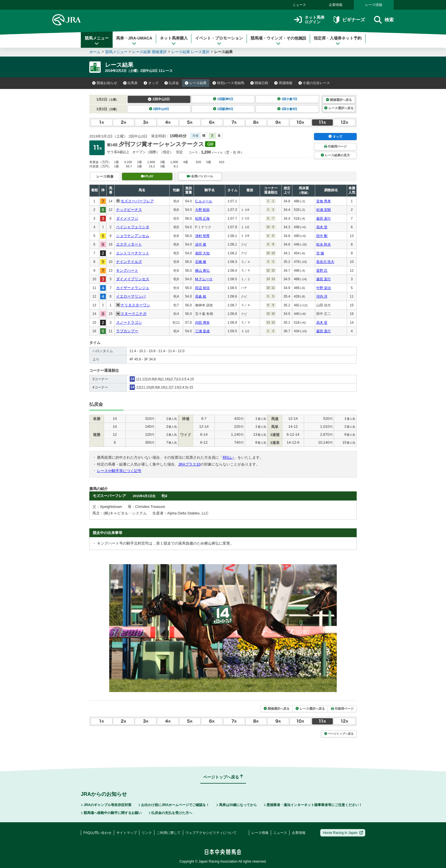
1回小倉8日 (287, 109)
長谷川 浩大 (325, 262)
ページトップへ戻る (339, 734)
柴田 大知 (202, 253)
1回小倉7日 (287, 99)
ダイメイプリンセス (133, 279)
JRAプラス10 (189, 464)
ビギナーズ (349, 20)
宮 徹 (320, 253)
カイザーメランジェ (133, 288)
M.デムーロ (204, 279)
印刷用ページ (335, 146)
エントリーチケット (133, 253)
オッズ (151, 83)
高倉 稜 (201, 296)
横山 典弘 (202, 271)
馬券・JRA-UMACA (134, 41)
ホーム (95, 52)
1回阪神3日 (223, 99)
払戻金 (172, 83)
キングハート (127, 270)
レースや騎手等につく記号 (119, 471)
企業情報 (336, 5)
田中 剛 (322, 236)
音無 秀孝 (324, 201)
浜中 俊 (201, 244)
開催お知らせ (105, 83)
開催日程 (259, 83)
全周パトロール (200, 176)
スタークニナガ (134, 314)
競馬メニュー (97, 41)
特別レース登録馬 (228, 83)
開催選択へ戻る (339, 100)
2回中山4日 (159, 109)
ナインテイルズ (129, 262)
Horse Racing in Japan (343, 833)
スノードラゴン (129, 322)
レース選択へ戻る (339, 108)
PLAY (147, 176)
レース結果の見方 (335, 155)
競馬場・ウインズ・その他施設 (278, 41)
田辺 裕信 (202, 288)
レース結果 (196, 83)
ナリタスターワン (135, 305)
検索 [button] (384, 20)
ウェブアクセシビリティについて (211, 833)
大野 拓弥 (202, 210)
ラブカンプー (127, 331)
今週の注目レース (314, 83)
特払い (228, 457)
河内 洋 (322, 296)
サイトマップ (127, 833)
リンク (147, 833)
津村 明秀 (202, 236)
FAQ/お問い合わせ (97, 833)
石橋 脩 (201, 262)
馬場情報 (283, 83)
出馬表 (131, 83)
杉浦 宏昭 (324, 210)
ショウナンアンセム (133, 236)
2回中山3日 (159, 99)
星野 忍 (322, 271)
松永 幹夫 (324, 244)
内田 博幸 (202, 323)
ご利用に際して (169, 833)
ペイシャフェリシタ (133, 227)
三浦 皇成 (202, 331)
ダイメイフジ (127, 218)
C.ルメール (204, 201)
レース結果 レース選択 (191, 52)
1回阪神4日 (223, 109)
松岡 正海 (202, 219)
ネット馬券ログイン (309, 20)
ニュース (299, 5)
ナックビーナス (129, 210)
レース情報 (374, 5)
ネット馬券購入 (174, 41)
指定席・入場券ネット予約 (338, 41)
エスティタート (129, 244)
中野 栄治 (324, 288)
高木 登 (322, 227)
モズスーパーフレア (137, 201)
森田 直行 (324, 219)
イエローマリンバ (131, 296)
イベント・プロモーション (219, 41)
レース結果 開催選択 (149, 52)
